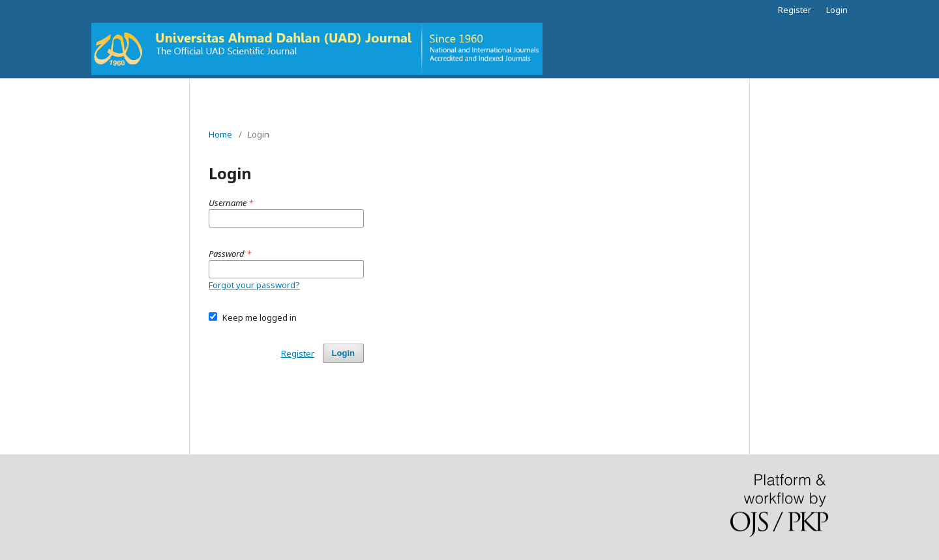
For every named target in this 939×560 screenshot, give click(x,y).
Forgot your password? (254, 285)
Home (220, 134)
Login (837, 10)
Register (795, 10)
